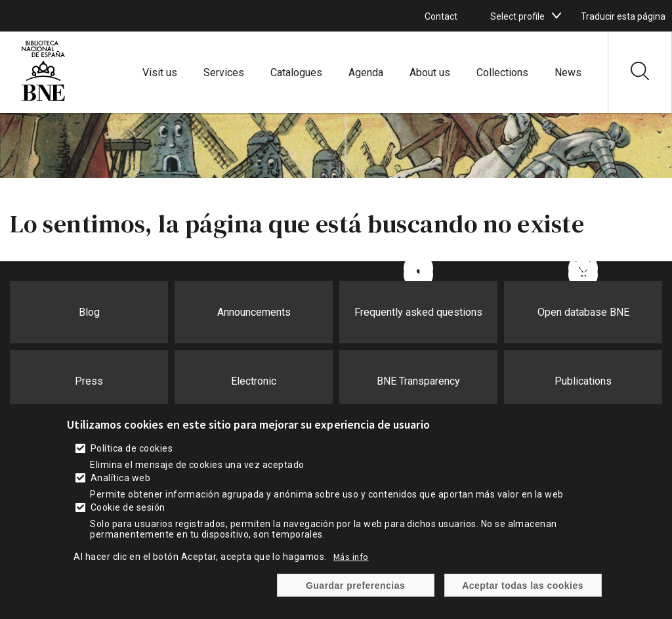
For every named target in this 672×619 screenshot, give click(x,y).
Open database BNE (583, 312)
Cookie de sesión (128, 507)
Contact (441, 16)
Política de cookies (132, 448)
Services (224, 73)
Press (89, 381)
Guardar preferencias (355, 586)
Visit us (160, 73)
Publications (583, 381)
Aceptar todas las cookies (523, 586)
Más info (351, 557)
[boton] (556, 16)
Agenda (366, 73)
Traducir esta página (623, 16)
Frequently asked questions (418, 312)
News (568, 73)
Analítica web (120, 478)
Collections (502, 73)
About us (430, 73)
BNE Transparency (418, 381)
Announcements (254, 312)
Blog (89, 312)
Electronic (254, 381)
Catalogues (296, 73)
